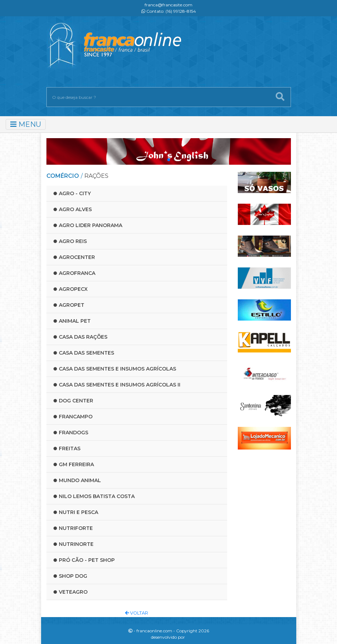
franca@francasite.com (168, 5)
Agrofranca (74, 273)
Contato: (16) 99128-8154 (169, 11)
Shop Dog (70, 576)
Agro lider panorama (88, 225)
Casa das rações (80, 337)
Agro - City (72, 193)
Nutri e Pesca (76, 512)
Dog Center (73, 401)
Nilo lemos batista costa (94, 496)
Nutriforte (73, 528)
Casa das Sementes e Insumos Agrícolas (115, 369)
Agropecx (71, 289)
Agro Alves (73, 209)
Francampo (73, 417)
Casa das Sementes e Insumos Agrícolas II (117, 385)
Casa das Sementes (84, 353)
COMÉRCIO (63, 176)
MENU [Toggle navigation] (26, 124)
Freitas (67, 448)
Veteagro (71, 592)
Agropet (69, 305)
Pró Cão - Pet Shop (84, 560)
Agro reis (70, 241)
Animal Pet (72, 321)
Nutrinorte (74, 544)
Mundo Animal (77, 480)
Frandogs (71, 433)
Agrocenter (74, 257)
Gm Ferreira (74, 464)
